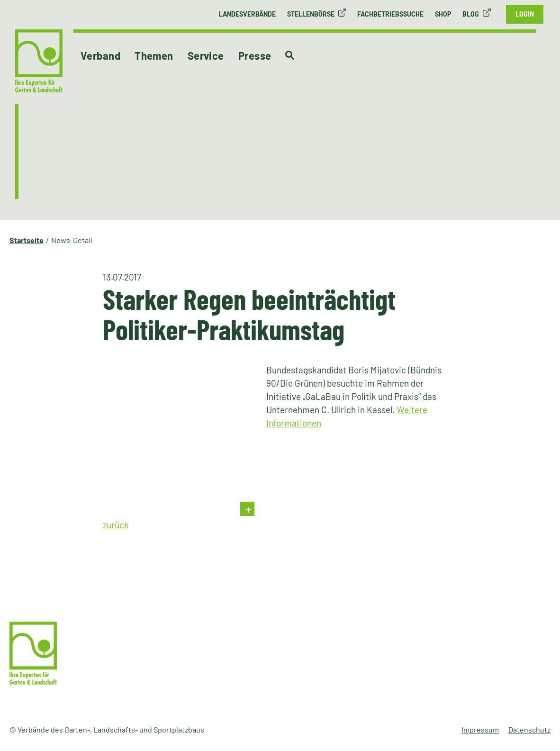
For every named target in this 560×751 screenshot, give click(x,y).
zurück (116, 525)
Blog (471, 14)
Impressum (480, 729)
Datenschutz (529, 729)
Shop (443, 14)
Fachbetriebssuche (390, 14)
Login (525, 14)
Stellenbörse (311, 14)
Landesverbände (247, 14)
